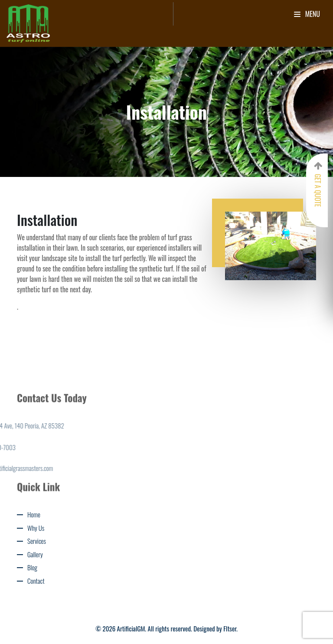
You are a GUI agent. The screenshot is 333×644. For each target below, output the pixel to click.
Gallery (35, 554)
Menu (307, 14)
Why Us (36, 528)
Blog (32, 567)
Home (34, 514)
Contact (36, 581)
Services (37, 541)
